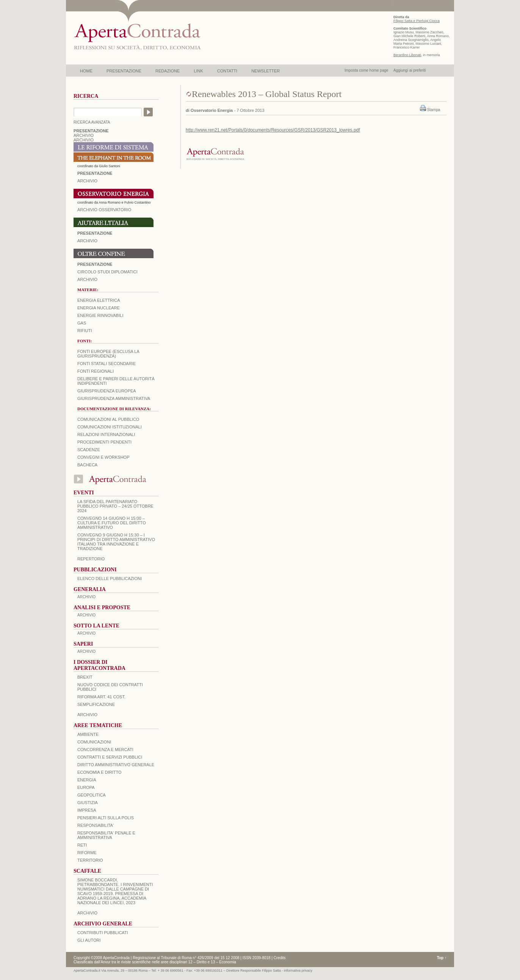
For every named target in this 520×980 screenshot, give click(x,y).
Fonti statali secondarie (107, 364)
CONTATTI (227, 71)
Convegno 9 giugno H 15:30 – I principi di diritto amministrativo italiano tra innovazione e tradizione (116, 542)
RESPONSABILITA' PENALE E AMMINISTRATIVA (106, 835)
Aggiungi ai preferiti (410, 70)
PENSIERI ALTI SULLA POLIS (106, 818)
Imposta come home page (367, 70)
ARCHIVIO (84, 135)
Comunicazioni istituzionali (110, 427)
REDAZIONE (168, 71)
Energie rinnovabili (100, 315)
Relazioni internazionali (106, 434)
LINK (198, 71)
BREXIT (85, 677)
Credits (280, 958)
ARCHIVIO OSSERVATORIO (104, 210)
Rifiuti (85, 331)
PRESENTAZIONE (124, 71)
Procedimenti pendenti (104, 442)
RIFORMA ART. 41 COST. (101, 697)
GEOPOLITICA (92, 795)
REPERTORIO (91, 559)
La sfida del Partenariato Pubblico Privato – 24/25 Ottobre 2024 (115, 506)
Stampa (434, 110)
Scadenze (89, 450)
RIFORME (87, 853)
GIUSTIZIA (88, 803)
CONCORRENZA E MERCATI (105, 750)
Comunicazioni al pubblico (108, 419)
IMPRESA (87, 810)
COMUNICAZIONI (94, 742)
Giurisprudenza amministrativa (114, 398)
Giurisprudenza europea (107, 391)
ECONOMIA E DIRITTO (99, 772)
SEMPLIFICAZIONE (96, 704)
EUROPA (86, 787)
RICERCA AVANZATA (92, 122)
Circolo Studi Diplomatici (107, 272)
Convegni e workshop (103, 457)
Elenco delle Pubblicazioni (110, 579)
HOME (86, 71)
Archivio (87, 241)
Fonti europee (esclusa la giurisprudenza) (108, 354)
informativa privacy (298, 971)
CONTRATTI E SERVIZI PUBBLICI (110, 757)
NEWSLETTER (265, 71)
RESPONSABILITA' (96, 825)
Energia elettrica (99, 300)
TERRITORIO (90, 860)
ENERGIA (87, 780)
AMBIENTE (88, 734)
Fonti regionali (96, 371)
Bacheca (87, 465)
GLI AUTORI (89, 940)
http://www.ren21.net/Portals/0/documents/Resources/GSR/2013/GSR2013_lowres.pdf (273, 130)
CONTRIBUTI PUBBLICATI (103, 933)
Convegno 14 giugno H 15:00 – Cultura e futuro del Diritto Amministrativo (112, 523)
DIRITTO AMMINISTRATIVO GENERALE (116, 765)
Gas (82, 323)
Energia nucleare (99, 308)
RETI (82, 845)
